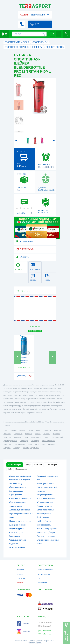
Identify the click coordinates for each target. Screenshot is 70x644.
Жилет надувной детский (20, 476)
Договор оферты (35, 643)
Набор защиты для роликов (21, 521)
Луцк (30, 444)
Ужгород (17, 448)
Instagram (23, 631)
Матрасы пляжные (45, 502)
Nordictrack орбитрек (46, 532)
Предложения (21, 469)
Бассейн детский (44, 514)
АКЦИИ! (24, 15)
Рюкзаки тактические (46, 536)
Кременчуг (35, 441)
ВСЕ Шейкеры (35, 331)
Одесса (22, 430)
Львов (38, 430)
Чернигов (56, 434)
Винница (29, 434)
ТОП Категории (15, 465)
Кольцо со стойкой (17, 525)
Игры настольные (17, 547)
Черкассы (7, 437)
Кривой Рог (58, 430)
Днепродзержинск (10, 441)
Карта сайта (49, 640)
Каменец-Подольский (31, 448)
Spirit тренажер (43, 517)
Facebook (23, 623)
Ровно (47, 437)
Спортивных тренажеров (20, 499)
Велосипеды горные (45, 510)
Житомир (17, 437)
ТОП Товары (51, 465)
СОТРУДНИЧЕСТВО (45, 570)
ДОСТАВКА (21, 570)
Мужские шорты (44, 525)
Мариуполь (18, 434)
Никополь (51, 444)
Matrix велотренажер (46, 499)
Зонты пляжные (16, 491)
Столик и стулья (16, 532)
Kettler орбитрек (44, 521)
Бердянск (7, 448)
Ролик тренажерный (45, 483)
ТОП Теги (38, 465)
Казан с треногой (44, 506)
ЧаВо (10, 469)
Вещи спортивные (45, 495)
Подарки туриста (17, 529)
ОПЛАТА (20, 574)
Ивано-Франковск (48, 441)
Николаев (7, 434)
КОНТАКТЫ (42, 583)
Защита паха (15, 536)
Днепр (30, 430)
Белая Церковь (20, 444)
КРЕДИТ (20, 583)
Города (28, 465)
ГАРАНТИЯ (21, 578)
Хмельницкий (36, 437)
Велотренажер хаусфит (47, 529)
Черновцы (24, 441)
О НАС (40, 578)
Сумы (26, 437)
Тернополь (7, 444)
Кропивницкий (58, 437)
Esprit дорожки (16, 495)
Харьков (13, 430)
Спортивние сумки (17, 487)
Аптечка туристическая (19, 510)
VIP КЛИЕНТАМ (44, 574)
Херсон (38, 434)
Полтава (47, 434)
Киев (5, 430)
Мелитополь (40, 444)
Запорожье (47, 430)
